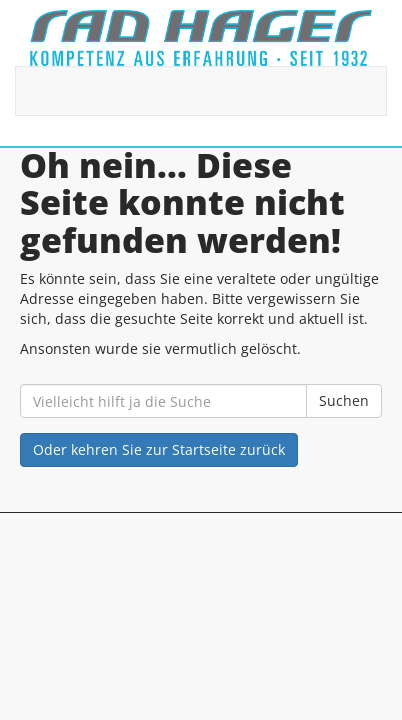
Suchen (344, 400)
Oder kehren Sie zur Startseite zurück (159, 449)
